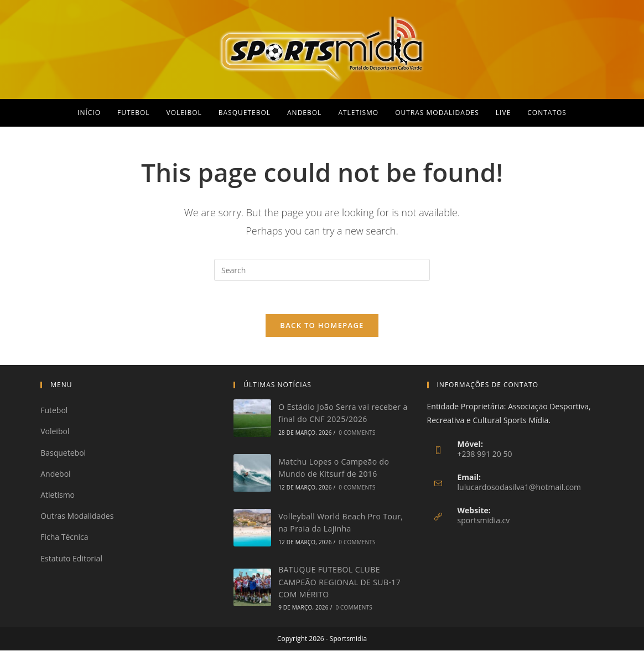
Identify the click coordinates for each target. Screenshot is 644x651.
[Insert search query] (322, 270)
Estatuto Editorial (71, 558)
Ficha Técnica (64, 537)
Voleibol (55, 432)
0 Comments (357, 433)
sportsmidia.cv (484, 521)
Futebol (54, 411)
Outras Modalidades (77, 516)
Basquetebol (63, 453)
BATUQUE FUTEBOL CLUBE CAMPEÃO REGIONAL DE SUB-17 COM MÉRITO (339, 582)
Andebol (55, 474)
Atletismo (58, 495)
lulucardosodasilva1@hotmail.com (520, 488)
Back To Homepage (322, 326)
